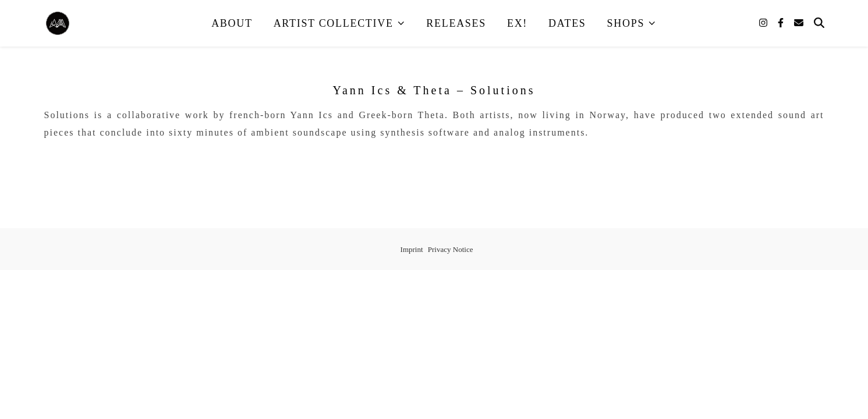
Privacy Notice (451, 249)
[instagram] (764, 23)
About (232, 23)
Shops (626, 23)
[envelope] (799, 23)
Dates (567, 23)
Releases (456, 23)
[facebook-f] (782, 23)
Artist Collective (334, 23)
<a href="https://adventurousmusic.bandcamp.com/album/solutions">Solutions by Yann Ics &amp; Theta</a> (434, 161)
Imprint (412, 249)
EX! (517, 23)
